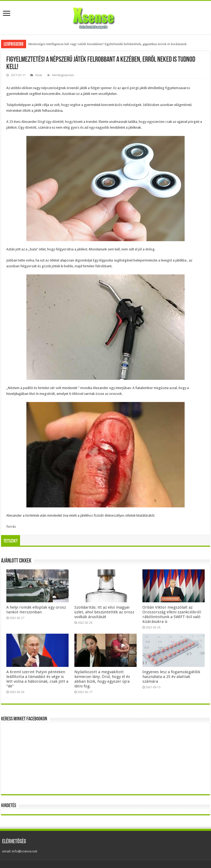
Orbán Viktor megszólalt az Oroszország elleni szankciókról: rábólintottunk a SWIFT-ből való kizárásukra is (172, 614)
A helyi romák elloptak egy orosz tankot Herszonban (36, 610)
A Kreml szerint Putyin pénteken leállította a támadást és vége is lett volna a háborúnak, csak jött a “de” (37, 679)
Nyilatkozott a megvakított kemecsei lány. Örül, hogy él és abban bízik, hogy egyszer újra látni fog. (102, 679)
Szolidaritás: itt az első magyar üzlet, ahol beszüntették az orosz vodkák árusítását (104, 612)
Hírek (39, 75)
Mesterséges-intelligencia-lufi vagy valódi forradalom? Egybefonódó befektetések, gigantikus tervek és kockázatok (107, 44)
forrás (11, 527)
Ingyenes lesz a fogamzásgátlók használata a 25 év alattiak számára (171, 677)
